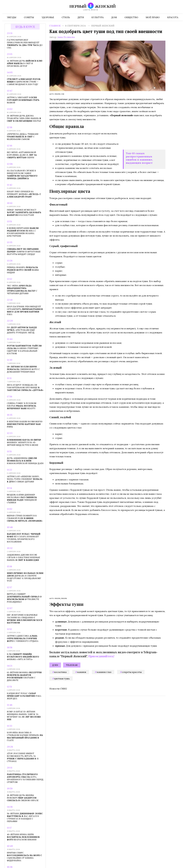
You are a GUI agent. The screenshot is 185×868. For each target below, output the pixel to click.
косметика (60, 672)
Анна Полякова (66, 37)
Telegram (72, 665)
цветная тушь (62, 678)
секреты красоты (132, 672)
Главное (55, 26)
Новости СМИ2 (58, 689)
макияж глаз (104, 672)
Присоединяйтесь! (101, 656)
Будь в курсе (25, 27)
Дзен (55, 665)
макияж (82, 672)
